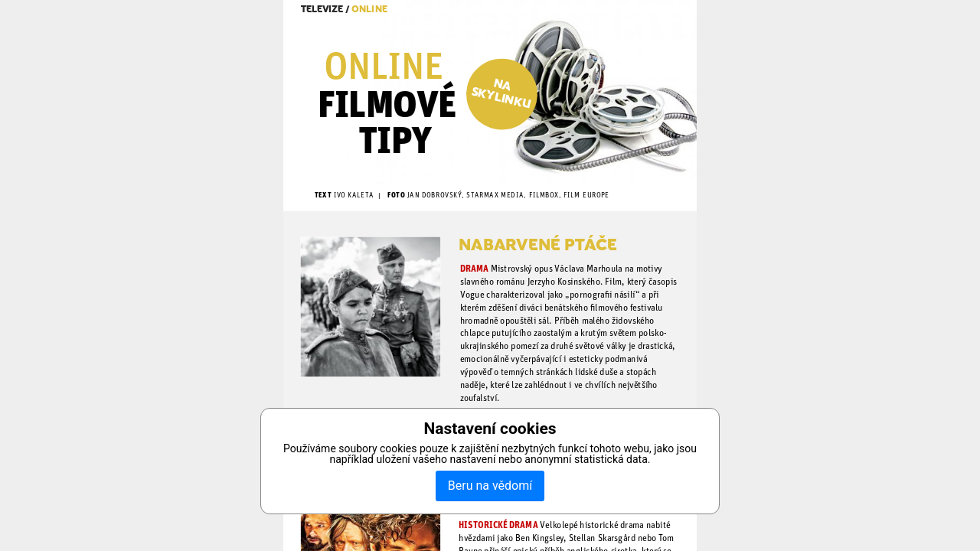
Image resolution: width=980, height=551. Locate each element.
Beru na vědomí (490, 486)
